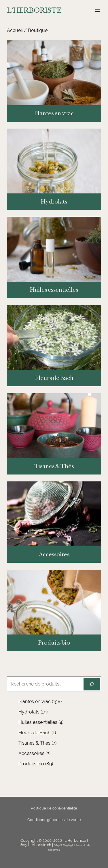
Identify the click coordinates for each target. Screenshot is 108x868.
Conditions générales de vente (54, 820)
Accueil (15, 30)
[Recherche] (92, 684)
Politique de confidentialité (54, 808)
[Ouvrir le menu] (98, 10)
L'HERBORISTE (34, 10)
